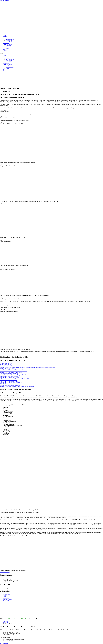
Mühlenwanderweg (10, 39)
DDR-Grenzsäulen (13, 42)
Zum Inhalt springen (5, 1)
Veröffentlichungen (7, 44)
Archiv (7, 48)
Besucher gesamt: (7, 588)
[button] (51, 53)
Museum (5, 37)
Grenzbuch (8, 46)
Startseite (5, 35)
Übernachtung (6, 43)
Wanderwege (6, 38)
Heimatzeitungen (10, 47)
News (4, 49)
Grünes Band (9, 40)
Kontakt (5, 51)
